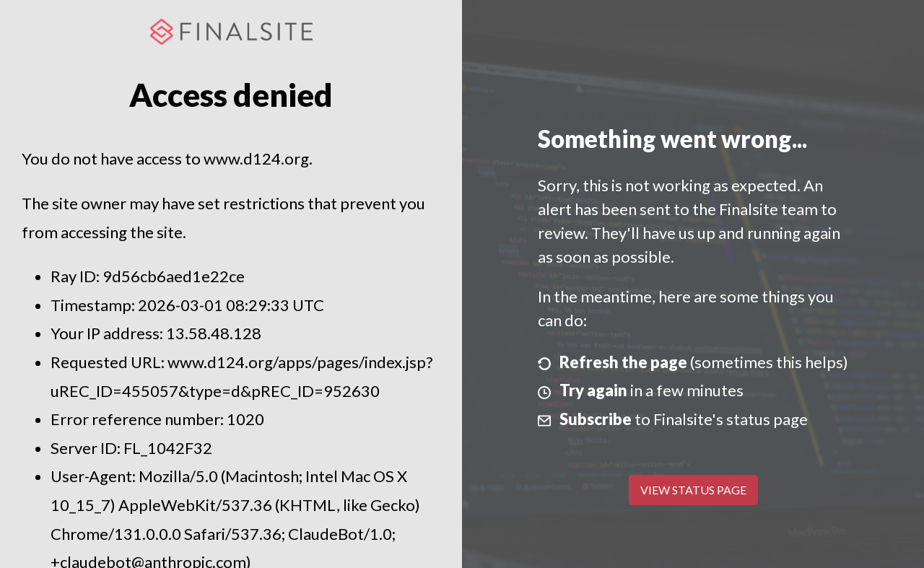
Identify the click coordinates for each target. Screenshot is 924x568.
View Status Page (693, 490)
